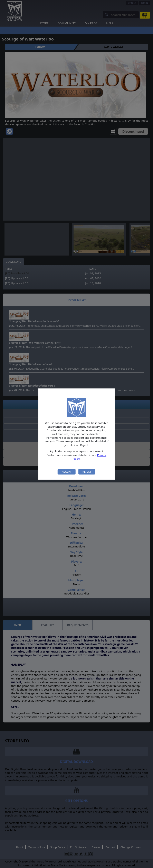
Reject (87, 472)
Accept (67, 472)
